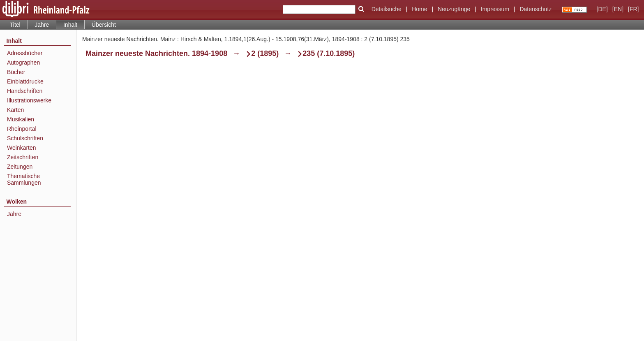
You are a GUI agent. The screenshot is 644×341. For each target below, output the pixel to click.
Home (419, 9)
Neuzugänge (454, 9)
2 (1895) (265, 53)
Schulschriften (25, 138)
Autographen (23, 63)
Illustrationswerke (29, 100)
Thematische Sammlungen (24, 179)
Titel (15, 25)
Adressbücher (25, 53)
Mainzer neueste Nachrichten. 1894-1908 (156, 53)
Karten (15, 110)
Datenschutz (536, 9)
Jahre (42, 25)
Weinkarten (22, 148)
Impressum (495, 9)
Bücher (16, 72)
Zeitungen (20, 167)
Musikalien (21, 119)
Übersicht (104, 25)
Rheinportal (22, 129)
